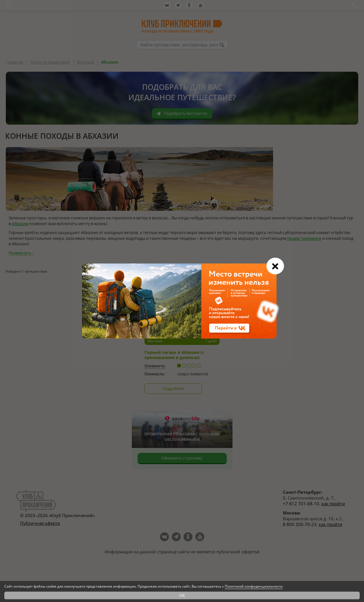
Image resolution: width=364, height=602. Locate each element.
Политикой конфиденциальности (254, 586)
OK (182, 595)
